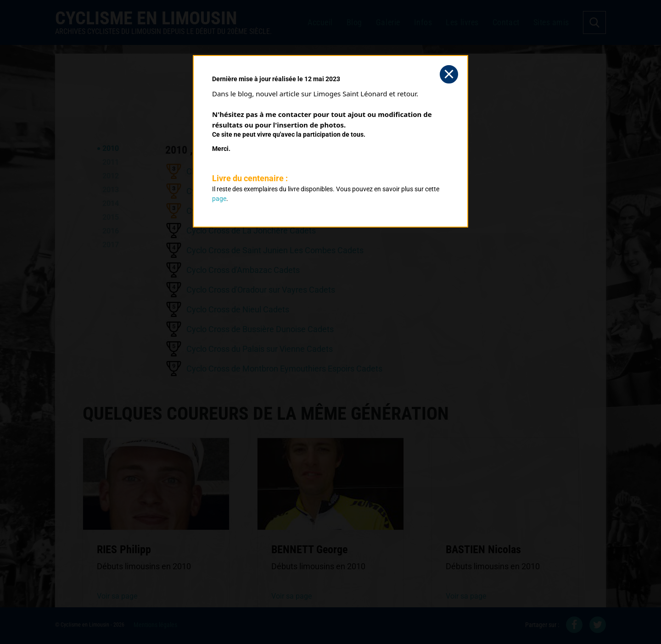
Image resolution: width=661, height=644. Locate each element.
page (219, 199)
